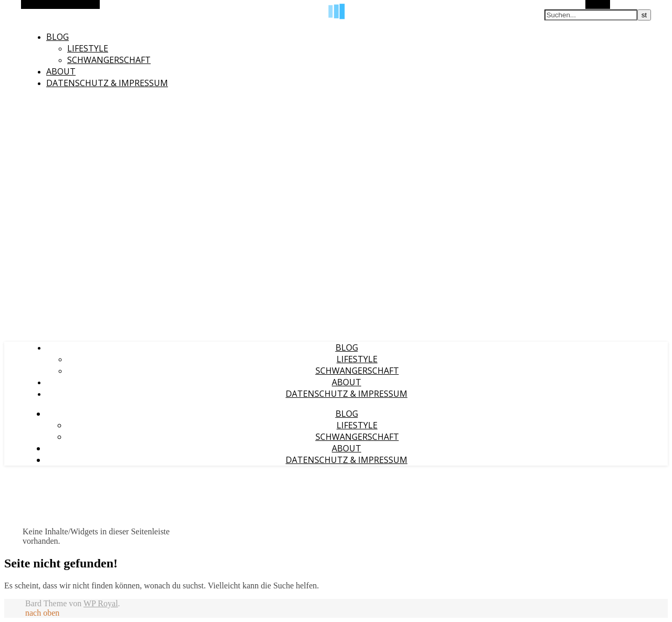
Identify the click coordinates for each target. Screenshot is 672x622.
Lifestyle (88, 48)
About (61, 71)
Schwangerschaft (109, 60)
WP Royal (101, 603)
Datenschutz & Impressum (107, 83)
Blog (57, 37)
